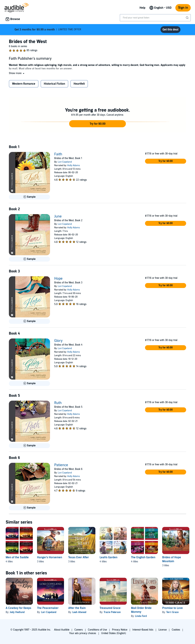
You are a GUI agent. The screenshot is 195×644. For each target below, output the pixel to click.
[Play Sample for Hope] (29, 321)
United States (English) (114, 633)
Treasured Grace (110, 608)
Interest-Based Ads (143, 630)
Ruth (58, 403)
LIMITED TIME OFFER (48, 30)
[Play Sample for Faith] (29, 197)
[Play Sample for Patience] (29, 508)
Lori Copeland (65, 162)
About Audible (62, 630)
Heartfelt (79, 84)
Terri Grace (172, 612)
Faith (58, 154)
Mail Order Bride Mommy (141, 610)
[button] (17, 73)
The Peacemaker (48, 608)
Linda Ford (141, 616)
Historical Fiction (54, 84)
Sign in (183, 8)
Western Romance (24, 84)
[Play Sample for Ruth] (29, 446)
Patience (61, 465)
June (58, 216)
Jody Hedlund (17, 612)
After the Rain (77, 608)
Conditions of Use (97, 630)
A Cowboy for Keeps (18, 608)
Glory (58, 341)
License (163, 630)
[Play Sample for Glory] (29, 383)
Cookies (176, 630)
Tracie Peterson (112, 612)
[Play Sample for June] (29, 259)
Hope (58, 279)
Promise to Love (172, 608)
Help (142, 8)
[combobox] (155, 18)
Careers (79, 630)
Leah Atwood (79, 612)
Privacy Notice (120, 630)
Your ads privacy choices (83, 633)
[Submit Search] (188, 18)
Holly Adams (73, 165)
